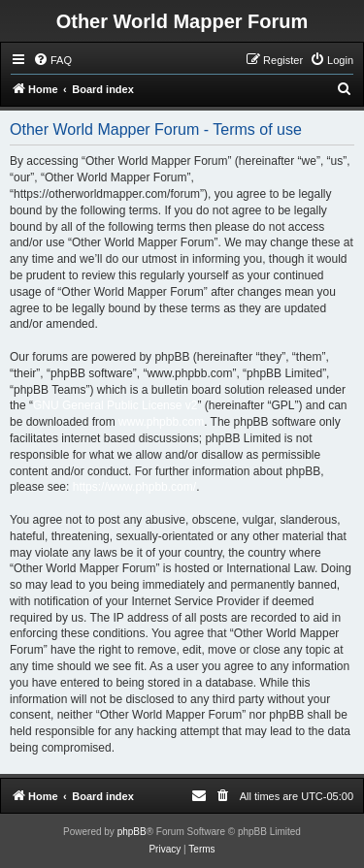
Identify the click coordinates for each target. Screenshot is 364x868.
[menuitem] (52, 60)
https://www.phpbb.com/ (134, 487)
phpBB (132, 832)
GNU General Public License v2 (115, 405)
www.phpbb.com (161, 422)
